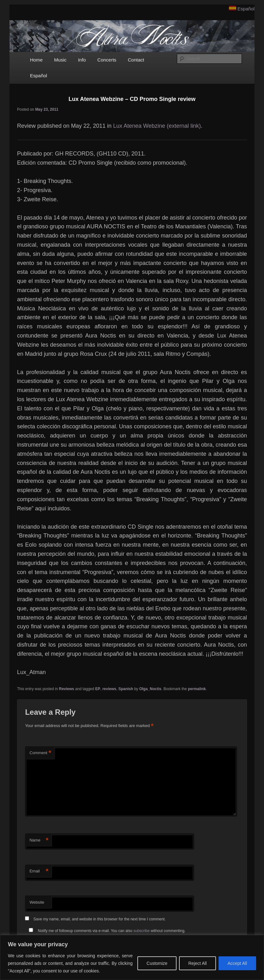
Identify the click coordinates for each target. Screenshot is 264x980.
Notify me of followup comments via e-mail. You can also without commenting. (106, 931)
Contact (136, 60)
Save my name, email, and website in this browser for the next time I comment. (100, 919)
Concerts (107, 60)
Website (37, 902)
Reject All (197, 963)
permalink (197, 689)
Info (82, 60)
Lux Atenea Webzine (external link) (157, 126)
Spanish (126, 689)
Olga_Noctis (150, 689)
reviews (109, 689)
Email (39, 871)
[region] (132, 957)
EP (98, 689)
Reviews (67, 689)
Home (36, 60)
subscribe (142, 931)
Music (60, 60)
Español (246, 9)
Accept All (237, 963)
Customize (157, 963)
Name (39, 840)
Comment (40, 753)
